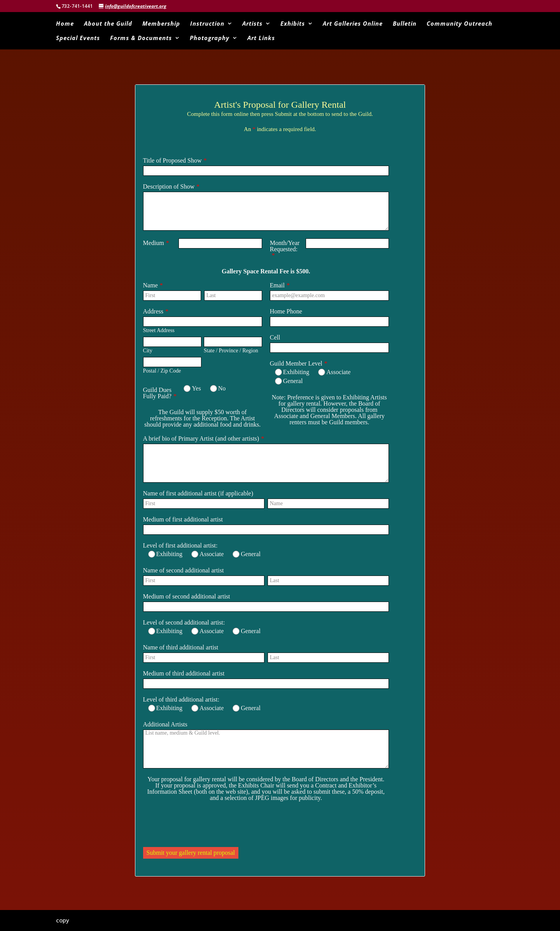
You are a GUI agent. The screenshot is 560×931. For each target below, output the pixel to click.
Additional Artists (165, 724)
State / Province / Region (231, 351)
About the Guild (108, 24)
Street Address (159, 330)
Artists (252, 24)
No (218, 388)
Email (277, 285)
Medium (154, 243)
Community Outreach (459, 24)
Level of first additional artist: (180, 545)
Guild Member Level (296, 363)
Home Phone (286, 311)
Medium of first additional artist (183, 519)
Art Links (261, 38)
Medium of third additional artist (184, 673)
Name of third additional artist (181, 647)
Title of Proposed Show (172, 160)
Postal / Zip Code (162, 371)
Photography (210, 38)
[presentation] (202, 824)
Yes (192, 388)
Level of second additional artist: (184, 622)
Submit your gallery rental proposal (191, 853)
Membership (161, 24)
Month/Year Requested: (285, 246)
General (289, 381)
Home (65, 24)
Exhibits (293, 24)
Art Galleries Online (353, 24)
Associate (334, 372)
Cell (275, 337)
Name (150, 285)
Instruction (207, 24)
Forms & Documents (141, 38)
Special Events (78, 38)
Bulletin (405, 24)
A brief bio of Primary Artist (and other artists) (201, 438)
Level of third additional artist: (181, 699)
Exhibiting (292, 372)
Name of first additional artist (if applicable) (198, 493)
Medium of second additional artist (187, 596)
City (148, 351)
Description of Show (169, 186)
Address (153, 311)
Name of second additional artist (184, 570)
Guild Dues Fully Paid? (157, 393)
